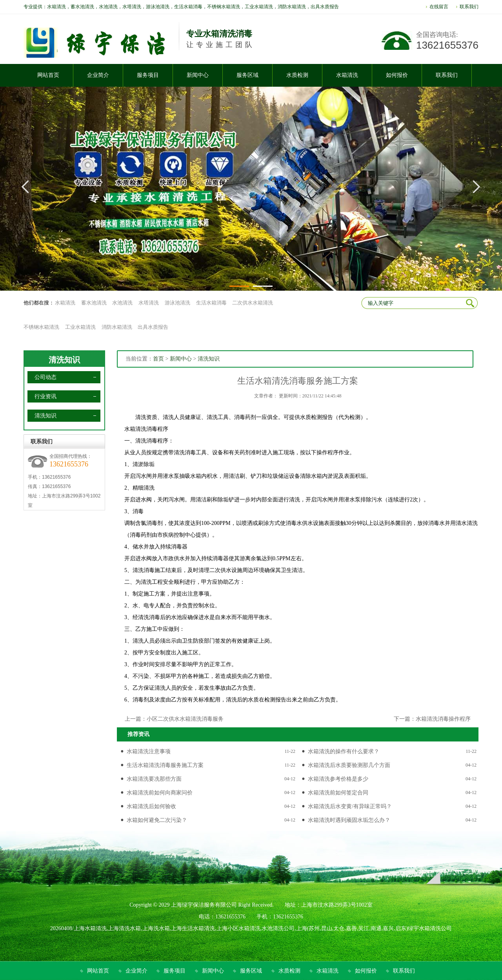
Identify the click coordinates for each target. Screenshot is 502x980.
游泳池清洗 (177, 303)
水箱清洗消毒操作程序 (443, 719)
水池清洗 (122, 303)
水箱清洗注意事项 (149, 751)
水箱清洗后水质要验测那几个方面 (349, 765)
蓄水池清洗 (94, 303)
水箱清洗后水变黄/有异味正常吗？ (350, 806)
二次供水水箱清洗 (253, 303)
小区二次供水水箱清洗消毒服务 (185, 719)
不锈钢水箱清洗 (41, 327)
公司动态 (45, 377)
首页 (158, 359)
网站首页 (98, 971)
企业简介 (136, 971)
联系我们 (469, 7)
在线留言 (439, 7)
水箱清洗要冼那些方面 (154, 779)
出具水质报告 (153, 327)
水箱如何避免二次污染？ (157, 820)
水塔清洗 (149, 303)
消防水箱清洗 (117, 327)
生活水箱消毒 (211, 303)
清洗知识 (64, 360)
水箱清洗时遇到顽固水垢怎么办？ (349, 820)
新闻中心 (181, 359)
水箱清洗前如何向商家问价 (160, 793)
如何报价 (366, 971)
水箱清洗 (65, 303)
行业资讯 (45, 396)
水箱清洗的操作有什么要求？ (344, 751)
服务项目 (175, 971)
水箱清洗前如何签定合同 (338, 793)
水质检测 (289, 971)
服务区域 (251, 971)
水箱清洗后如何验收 (151, 806)
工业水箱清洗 (80, 327)
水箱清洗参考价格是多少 (338, 779)
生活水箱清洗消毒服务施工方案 (165, 765)
